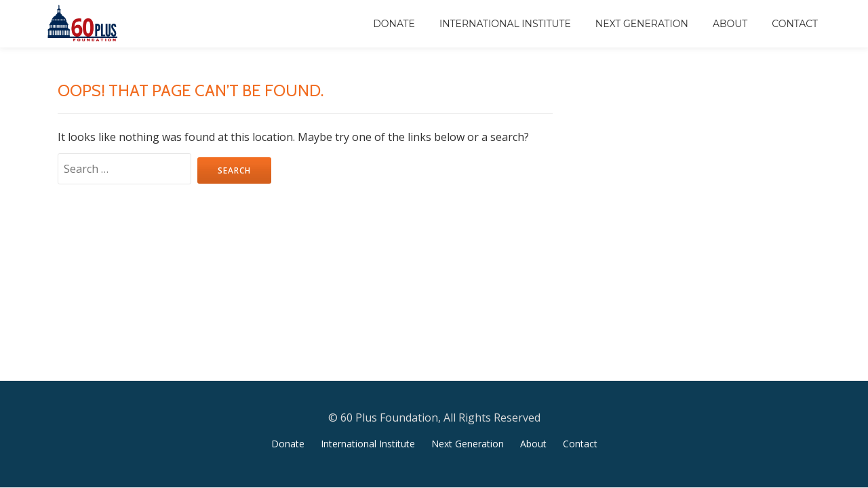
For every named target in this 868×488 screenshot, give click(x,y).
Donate (394, 24)
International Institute (505, 24)
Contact (795, 24)
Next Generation (642, 24)
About (730, 24)
